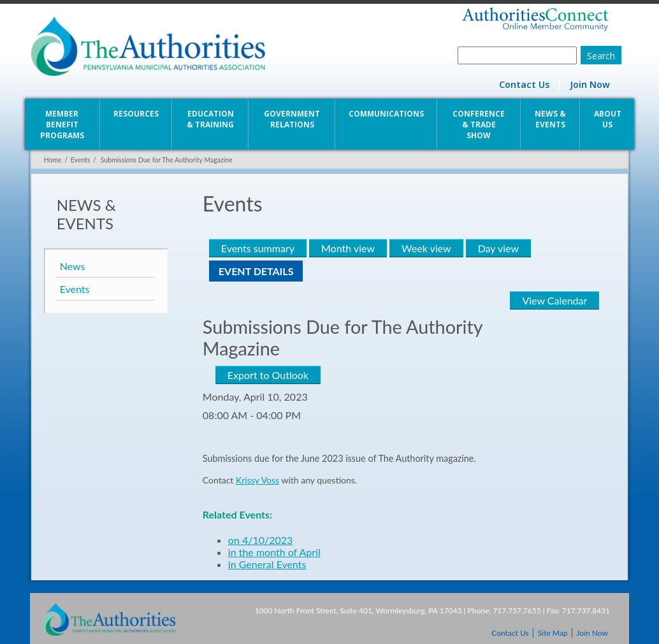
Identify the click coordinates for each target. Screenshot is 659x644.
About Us (608, 119)
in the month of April (274, 552)
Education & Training (210, 119)
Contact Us (525, 84)
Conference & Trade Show (479, 125)
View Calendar (556, 300)
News (71, 266)
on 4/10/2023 (260, 540)
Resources (135, 114)
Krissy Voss (257, 480)
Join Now (591, 84)
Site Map (553, 633)
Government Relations (292, 119)
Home (52, 160)
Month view (347, 248)
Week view (425, 248)
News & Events (551, 119)
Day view (498, 248)
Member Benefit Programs (61, 125)
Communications (386, 114)
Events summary (257, 248)
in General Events (267, 564)
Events (79, 160)
